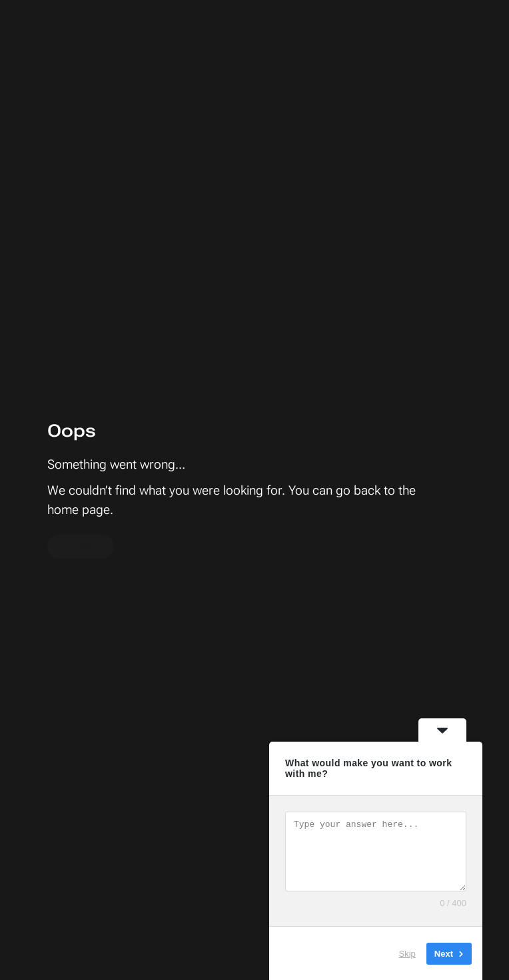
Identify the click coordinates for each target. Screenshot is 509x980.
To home (81, 546)
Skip (407, 953)
